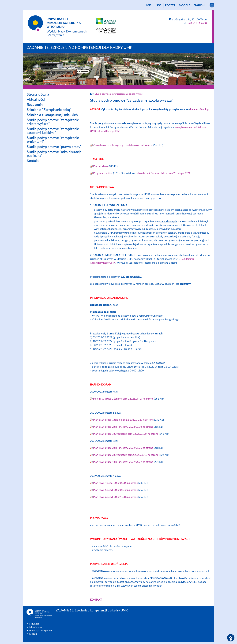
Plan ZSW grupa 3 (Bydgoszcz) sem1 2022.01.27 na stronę (126, 434)
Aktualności (36, 100)
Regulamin (35, 105)
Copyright (34, 624)
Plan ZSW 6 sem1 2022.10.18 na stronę (116, 497)
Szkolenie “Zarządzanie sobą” (49, 110)
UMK (148, 5)
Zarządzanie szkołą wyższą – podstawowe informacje (123, 145)
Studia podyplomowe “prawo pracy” (54, 147)
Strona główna (38, 94)
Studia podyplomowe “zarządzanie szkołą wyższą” (119, 94)
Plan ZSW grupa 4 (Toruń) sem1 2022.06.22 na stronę (123, 462)
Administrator (36, 627)
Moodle (184, 5)
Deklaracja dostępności (40, 631)
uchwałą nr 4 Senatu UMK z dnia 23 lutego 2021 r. (164, 173)
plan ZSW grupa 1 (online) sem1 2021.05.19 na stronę (124, 399)
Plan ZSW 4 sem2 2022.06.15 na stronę (116, 483)
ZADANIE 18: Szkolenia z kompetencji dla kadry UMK (80, 48)
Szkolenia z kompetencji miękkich (52, 115)
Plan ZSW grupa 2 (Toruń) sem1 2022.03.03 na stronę (123, 427)
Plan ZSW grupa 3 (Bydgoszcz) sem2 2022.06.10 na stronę (126, 455)
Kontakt (33, 161)
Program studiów (103, 173)
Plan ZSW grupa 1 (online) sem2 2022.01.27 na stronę (124, 420)
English (199, 5)
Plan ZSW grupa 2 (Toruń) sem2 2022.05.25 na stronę (123, 448)
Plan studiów (101, 166)
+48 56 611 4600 (197, 23)
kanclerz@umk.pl (200, 109)
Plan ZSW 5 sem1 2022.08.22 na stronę (116, 490)
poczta (170, 5)
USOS (158, 5)
